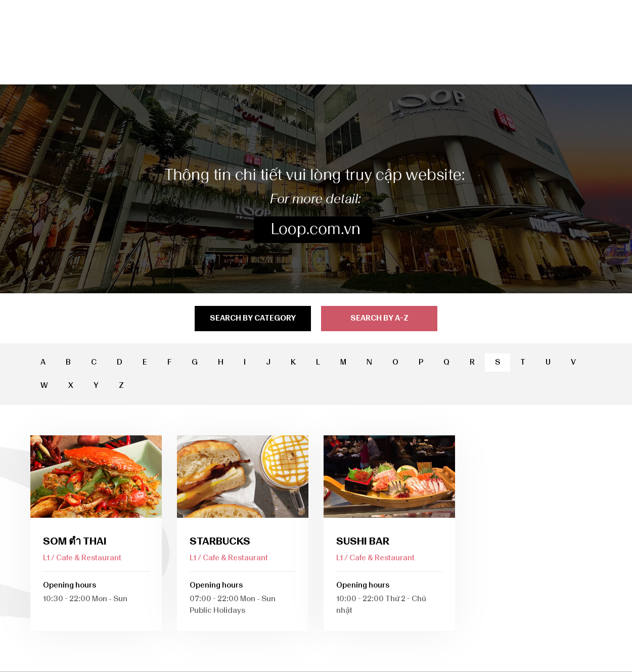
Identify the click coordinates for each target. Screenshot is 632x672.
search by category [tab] (253, 318)
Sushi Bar (363, 541)
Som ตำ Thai (75, 541)
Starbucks (220, 541)
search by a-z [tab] (379, 318)
